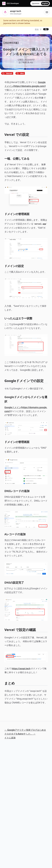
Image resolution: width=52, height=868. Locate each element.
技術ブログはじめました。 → (36, 732)
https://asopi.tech (21, 668)
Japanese (36, 3)
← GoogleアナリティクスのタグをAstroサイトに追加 (15, 734)
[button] (38, 30)
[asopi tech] (11, 3)
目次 (37, 29)
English (45, 3)
